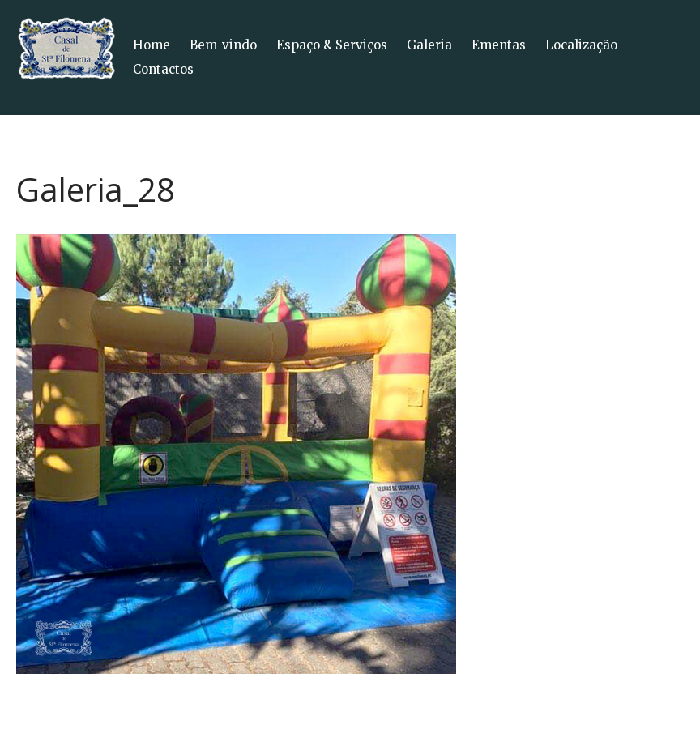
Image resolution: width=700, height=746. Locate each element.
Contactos (163, 69)
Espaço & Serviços (332, 45)
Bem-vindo (223, 45)
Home (152, 45)
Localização (581, 45)
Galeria (429, 45)
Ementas (499, 45)
